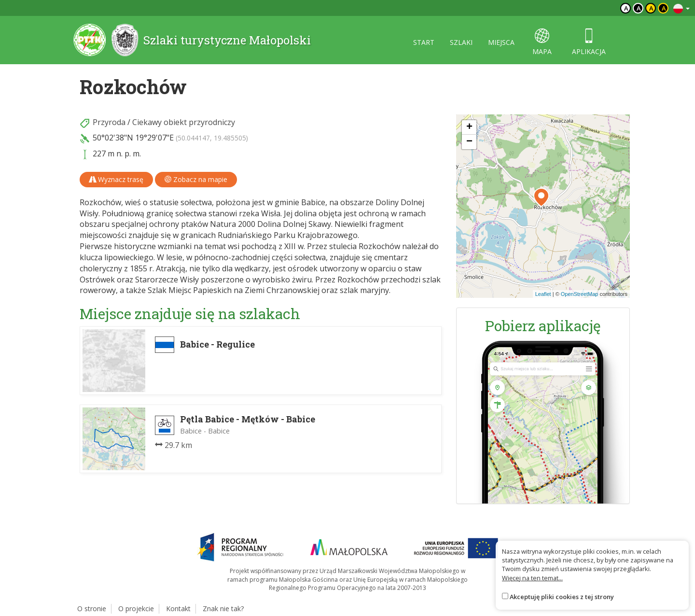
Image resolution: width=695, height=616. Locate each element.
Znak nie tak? (223, 609)
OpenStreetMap (580, 294)
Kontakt (178, 609)
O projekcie (136, 609)
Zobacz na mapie (196, 179)
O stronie (92, 609)
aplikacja (589, 42)
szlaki (461, 42)
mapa (542, 42)
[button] (541, 197)
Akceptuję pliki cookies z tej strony (562, 597)
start (424, 42)
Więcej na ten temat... (532, 578)
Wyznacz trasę (116, 179)
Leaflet (543, 294)
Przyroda (109, 122)
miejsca (501, 42)
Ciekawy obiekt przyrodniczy (184, 122)
